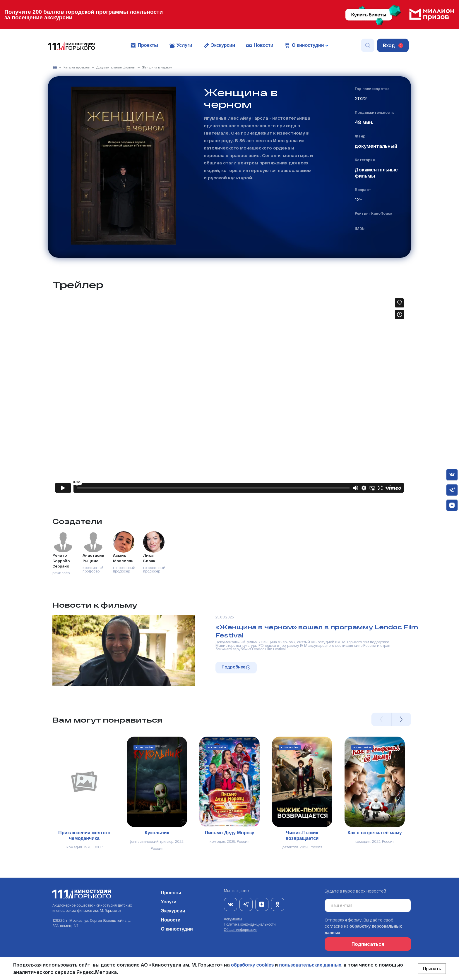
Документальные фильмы (116, 67)
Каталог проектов (77, 67)
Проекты (144, 46)
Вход (393, 45)
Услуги (180, 46)
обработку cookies (252, 965)
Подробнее (236, 667)
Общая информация (241, 930)
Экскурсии (219, 46)
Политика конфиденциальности (250, 924)
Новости (260, 46)
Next (401, 719)
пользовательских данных (310, 965)
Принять (432, 968)
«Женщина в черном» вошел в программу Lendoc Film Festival (317, 631)
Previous (381, 719)
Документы (233, 919)
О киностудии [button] (306, 46)
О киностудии (177, 928)
